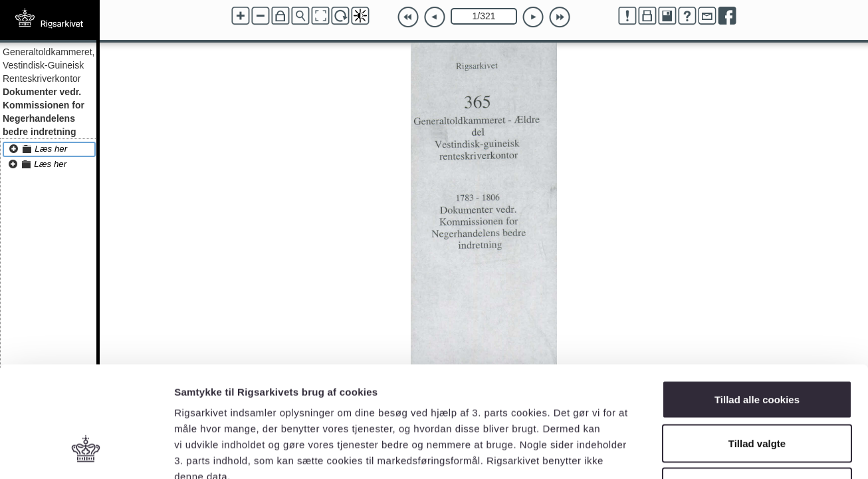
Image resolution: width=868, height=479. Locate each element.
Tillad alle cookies (757, 304)
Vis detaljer (691, 453)
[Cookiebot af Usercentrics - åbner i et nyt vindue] (86, 453)
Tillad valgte (757, 348)
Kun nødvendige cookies (757, 392)
